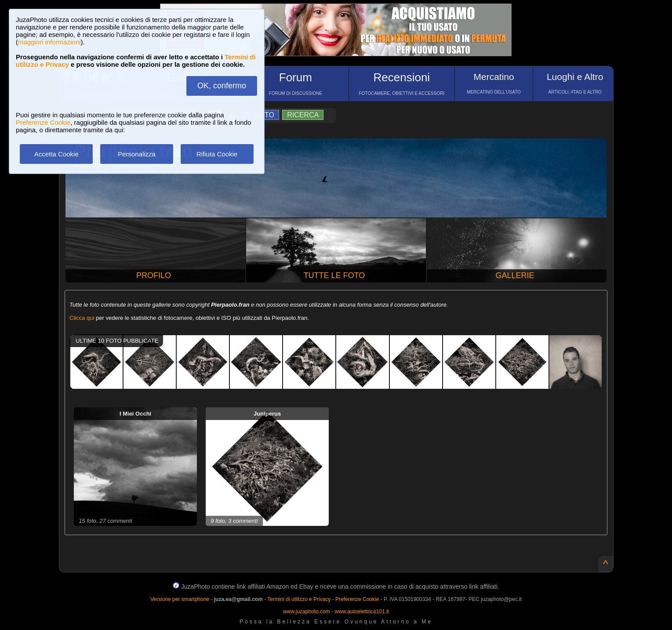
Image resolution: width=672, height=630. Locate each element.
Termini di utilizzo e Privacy (299, 599)
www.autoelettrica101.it (361, 612)
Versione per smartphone (180, 599)
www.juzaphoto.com (307, 612)
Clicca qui (82, 318)
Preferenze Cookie (43, 122)
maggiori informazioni (49, 42)
